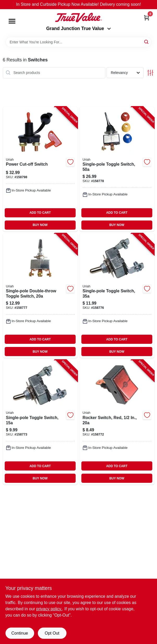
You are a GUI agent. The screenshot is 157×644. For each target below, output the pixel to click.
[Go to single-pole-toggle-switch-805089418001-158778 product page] (117, 169)
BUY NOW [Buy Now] (40, 225)
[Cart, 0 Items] (147, 18)
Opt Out (52, 633)
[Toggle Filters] (150, 73)
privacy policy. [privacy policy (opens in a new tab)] (49, 609)
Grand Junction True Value (78, 28)
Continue (20, 633)
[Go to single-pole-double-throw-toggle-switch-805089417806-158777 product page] (40, 296)
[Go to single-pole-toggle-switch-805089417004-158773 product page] (40, 422)
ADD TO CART (40, 213)
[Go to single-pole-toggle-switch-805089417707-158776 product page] (117, 296)
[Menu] (12, 21)
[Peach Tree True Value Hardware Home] (78, 18)
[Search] (147, 42)
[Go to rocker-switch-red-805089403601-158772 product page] (117, 422)
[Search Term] (78, 42)
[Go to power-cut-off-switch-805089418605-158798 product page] (40, 169)
